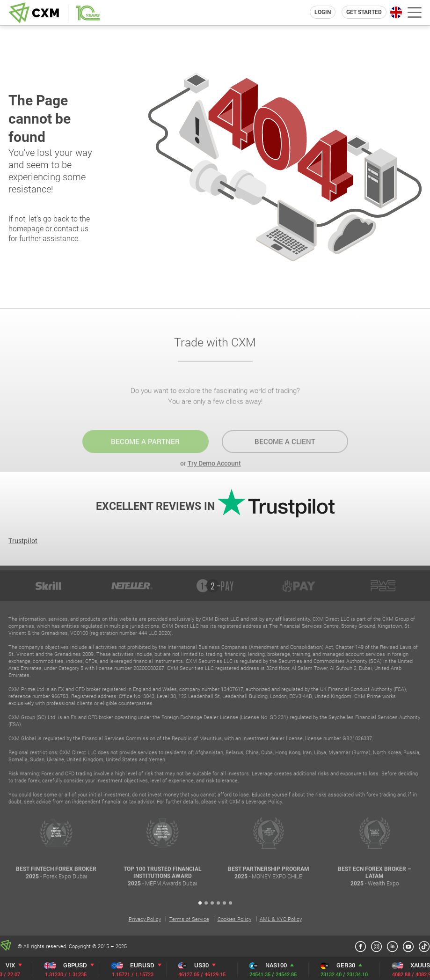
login (323, 12)
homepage (26, 228)
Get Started (364, 12)
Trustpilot (23, 541)
